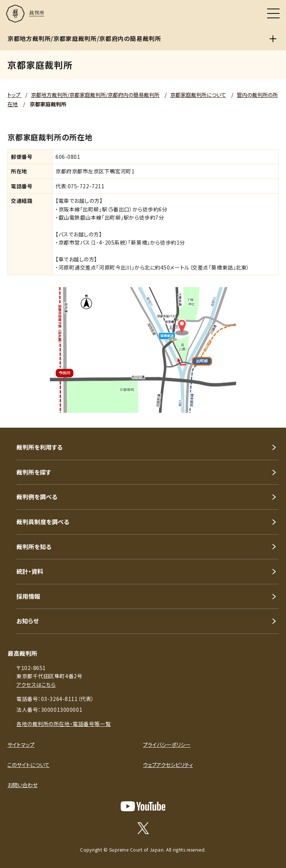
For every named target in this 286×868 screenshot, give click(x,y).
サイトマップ (21, 745)
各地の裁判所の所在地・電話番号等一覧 (63, 724)
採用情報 (28, 596)
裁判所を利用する (39, 447)
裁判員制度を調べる (43, 522)
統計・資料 (30, 571)
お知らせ (28, 621)
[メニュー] (273, 13)
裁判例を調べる (37, 497)
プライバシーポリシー (167, 745)
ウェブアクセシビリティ (168, 765)
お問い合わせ (23, 785)
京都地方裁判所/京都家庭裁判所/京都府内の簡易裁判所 (95, 95)
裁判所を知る (34, 547)
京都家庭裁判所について (198, 95)
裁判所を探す (34, 472)
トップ (15, 95)
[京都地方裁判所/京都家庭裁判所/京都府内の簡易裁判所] (273, 39)
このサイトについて (28, 765)
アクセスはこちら (36, 685)
